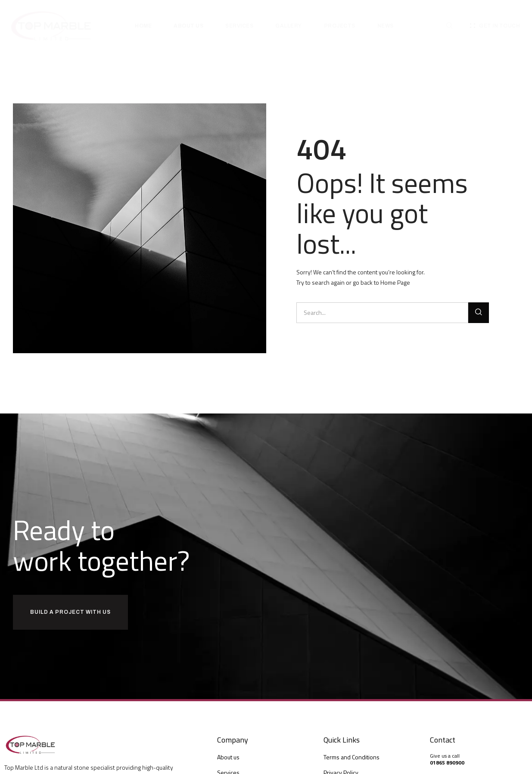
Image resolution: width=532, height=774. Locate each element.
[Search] (479, 313)
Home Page (395, 282)
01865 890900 (447, 763)
